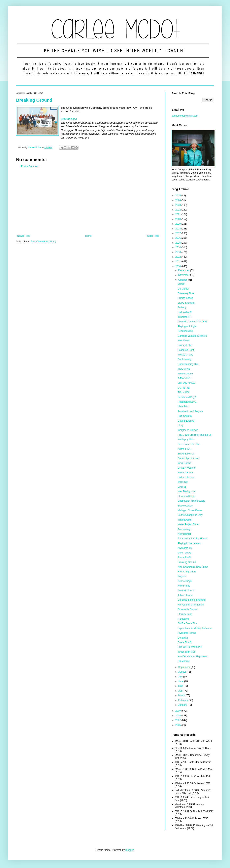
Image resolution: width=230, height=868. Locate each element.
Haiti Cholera (185, 416)
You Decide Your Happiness (193, 656)
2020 (178, 219)
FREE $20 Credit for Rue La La (194, 435)
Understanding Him (188, 364)
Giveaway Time (186, 293)
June (181, 681)
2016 (178, 238)
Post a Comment (30, 166)
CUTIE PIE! (184, 388)
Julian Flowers (185, 595)
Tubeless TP (184, 317)
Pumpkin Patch (186, 591)
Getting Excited (186, 421)
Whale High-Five (187, 652)
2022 (178, 210)
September (185, 667)
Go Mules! (183, 289)
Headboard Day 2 (187, 397)
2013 (178, 252)
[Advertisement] (88, 201)
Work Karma (184, 463)
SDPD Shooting (186, 303)
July (181, 677)
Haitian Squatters (187, 572)
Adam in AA (184, 449)
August (182, 672)
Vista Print (183, 406)
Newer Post (23, 236)
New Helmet (184, 534)
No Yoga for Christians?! (191, 605)
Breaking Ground (34, 100)
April (181, 691)
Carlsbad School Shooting (192, 600)
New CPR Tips (186, 473)
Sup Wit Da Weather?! (190, 647)
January (183, 705)
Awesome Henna (187, 633)
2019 (178, 224)
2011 (178, 262)
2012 (178, 257)
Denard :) (183, 638)
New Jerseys (185, 581)
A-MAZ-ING (184, 378)
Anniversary (184, 529)
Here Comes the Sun (189, 444)
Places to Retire (186, 496)
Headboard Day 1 (187, 402)
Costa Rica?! (185, 642)
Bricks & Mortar (186, 454)
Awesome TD (185, 548)
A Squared (183, 619)
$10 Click (183, 482)
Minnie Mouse (185, 374)
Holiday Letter (185, 345)
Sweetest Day (185, 506)
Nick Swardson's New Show (193, 567)
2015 (178, 243)
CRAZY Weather (187, 468)
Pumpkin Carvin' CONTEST (193, 322)
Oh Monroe (184, 661)
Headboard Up (186, 331)
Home (88, 236)
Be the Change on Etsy (190, 515)
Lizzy (180, 425)
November (184, 275)
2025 (178, 196)
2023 (178, 205)
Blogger (129, 850)
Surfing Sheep (185, 298)
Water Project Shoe (188, 524)
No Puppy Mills (186, 440)
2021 (178, 214)
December (184, 270)
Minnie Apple (185, 520)
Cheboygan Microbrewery (191, 501)
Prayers (182, 576)
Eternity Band (185, 614)
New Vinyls (184, 341)
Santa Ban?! (184, 557)
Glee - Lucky (184, 553)
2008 (178, 716)
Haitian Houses (186, 477)
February (183, 700)
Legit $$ (182, 487)
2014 (178, 247)
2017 (178, 233)
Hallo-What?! (185, 312)
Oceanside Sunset (188, 609)
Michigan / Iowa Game (190, 510)
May (181, 686)
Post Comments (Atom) (43, 242)
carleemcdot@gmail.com (185, 116)
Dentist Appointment (188, 458)
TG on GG (183, 392)
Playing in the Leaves (189, 543)
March (182, 695)
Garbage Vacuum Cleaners (192, 336)
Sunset (181, 284)
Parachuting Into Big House (192, 539)
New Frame (184, 586)
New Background (187, 491)
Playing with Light (187, 326)
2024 (178, 200)
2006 (178, 725)
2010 (178, 266)
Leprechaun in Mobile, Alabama (195, 628)
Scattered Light (186, 350)
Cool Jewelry (185, 359)
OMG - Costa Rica (188, 623)
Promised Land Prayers (190, 411)
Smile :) (182, 307)
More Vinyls (184, 369)
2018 (178, 229)
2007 (178, 720)
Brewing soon (69, 119)
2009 (178, 711)
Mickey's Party (185, 355)
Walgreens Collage (188, 430)
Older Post (153, 236)
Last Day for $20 (187, 383)
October (183, 280)
